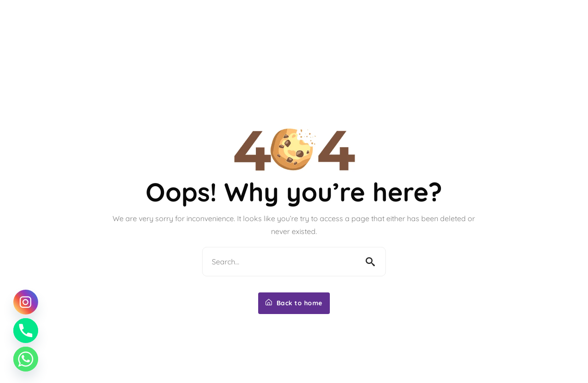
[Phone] (26, 331)
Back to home (294, 303)
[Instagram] (26, 302)
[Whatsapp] (26, 359)
